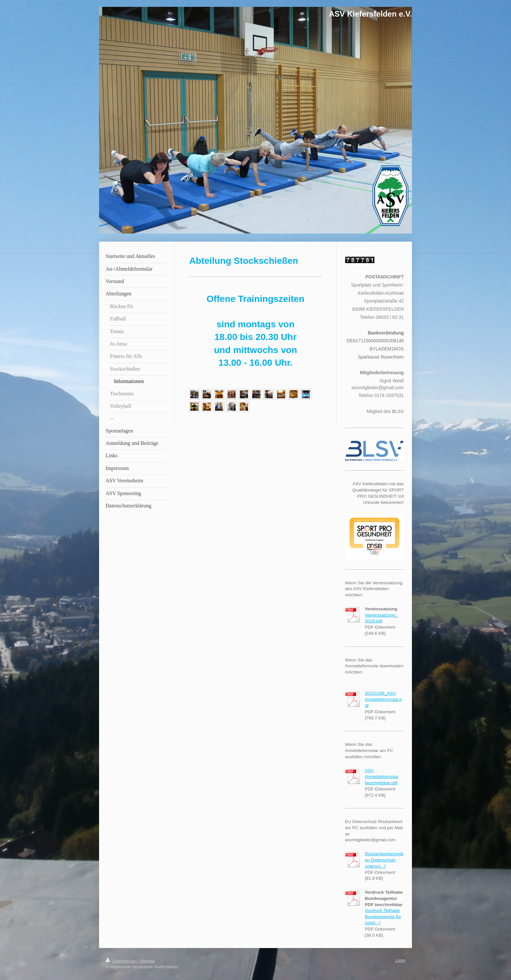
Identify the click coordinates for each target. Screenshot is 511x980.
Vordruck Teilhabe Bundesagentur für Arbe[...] (383, 917)
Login (400, 960)
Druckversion (122, 961)
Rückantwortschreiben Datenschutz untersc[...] (384, 860)
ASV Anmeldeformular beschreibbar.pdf (382, 777)
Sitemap (147, 961)
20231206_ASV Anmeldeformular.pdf (383, 699)
